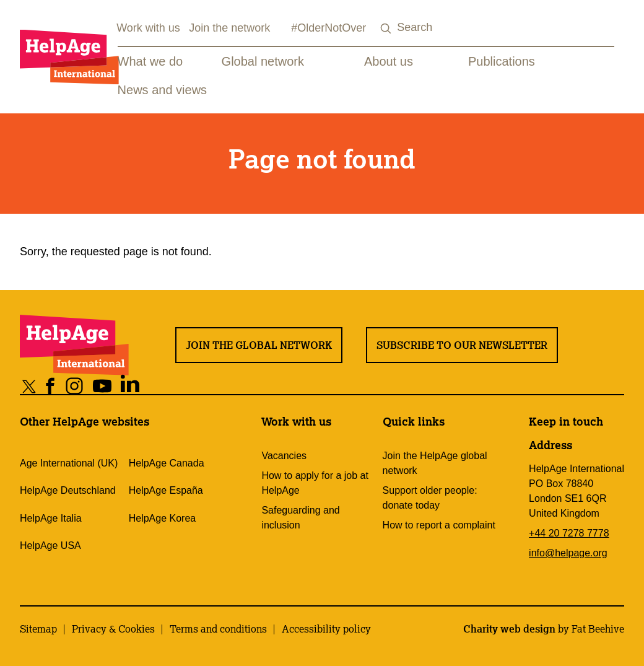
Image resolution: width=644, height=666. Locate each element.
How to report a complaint (439, 525)
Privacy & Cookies (113, 629)
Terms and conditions (218, 629)
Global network (263, 61)
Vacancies (284, 456)
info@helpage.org (568, 553)
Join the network (229, 28)
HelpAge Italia (51, 518)
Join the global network (259, 345)
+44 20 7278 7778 (569, 533)
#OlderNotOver (329, 28)
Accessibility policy (326, 629)
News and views (163, 90)
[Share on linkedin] (130, 386)
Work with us (148, 28)
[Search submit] (386, 29)
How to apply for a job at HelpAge (315, 483)
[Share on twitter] (29, 386)
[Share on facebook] (50, 386)
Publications (502, 61)
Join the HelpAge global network (435, 463)
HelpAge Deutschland (68, 490)
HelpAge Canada (167, 463)
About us (389, 61)
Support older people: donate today (430, 498)
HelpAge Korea (163, 518)
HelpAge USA (50, 546)
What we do (150, 61)
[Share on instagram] (75, 386)
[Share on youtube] (102, 386)
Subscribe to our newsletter (462, 345)
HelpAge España (166, 490)
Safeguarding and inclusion (300, 518)
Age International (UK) (69, 463)
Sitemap (38, 629)
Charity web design (509, 629)
